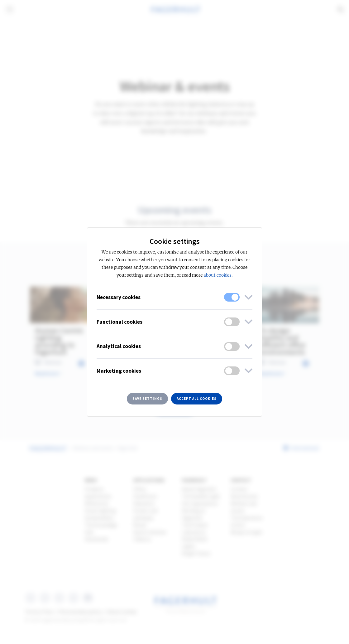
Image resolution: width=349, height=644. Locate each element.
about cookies (218, 275)
